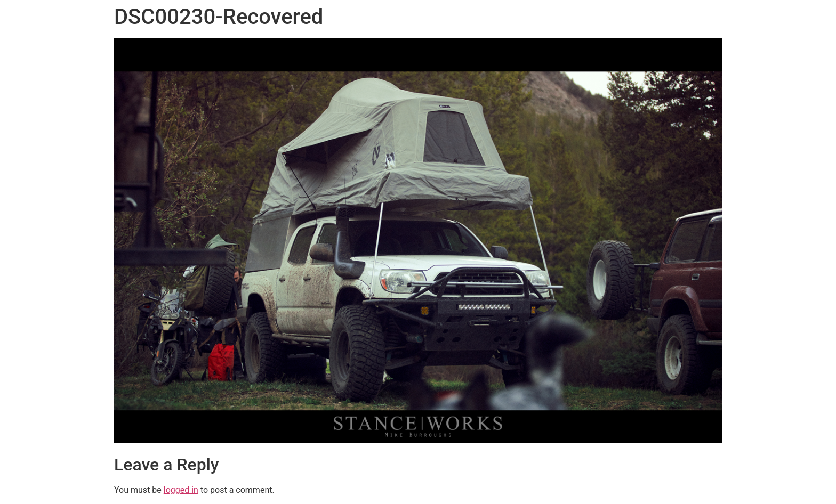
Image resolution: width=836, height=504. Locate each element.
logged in (181, 490)
